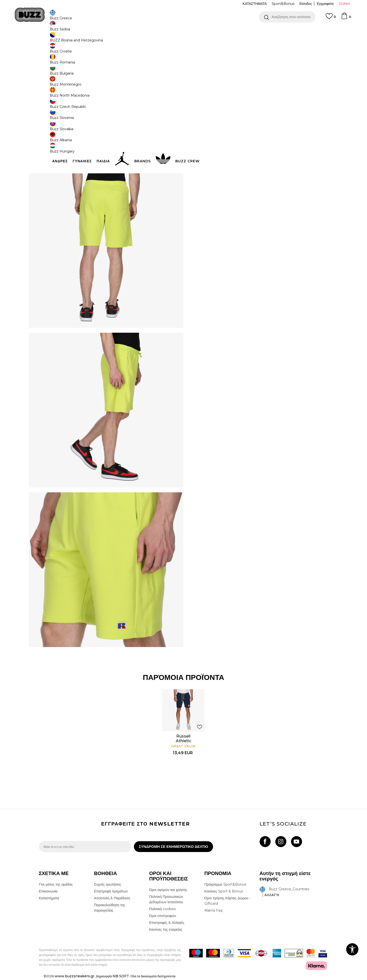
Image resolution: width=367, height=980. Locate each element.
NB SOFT (121, 977)
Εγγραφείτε (325, 4)
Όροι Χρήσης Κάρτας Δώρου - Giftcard (228, 902)
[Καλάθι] (346, 18)
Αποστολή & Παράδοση (112, 899)
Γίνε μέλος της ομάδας (56, 886)
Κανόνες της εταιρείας (166, 931)
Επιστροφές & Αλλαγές (167, 924)
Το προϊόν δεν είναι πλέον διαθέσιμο (231, 110)
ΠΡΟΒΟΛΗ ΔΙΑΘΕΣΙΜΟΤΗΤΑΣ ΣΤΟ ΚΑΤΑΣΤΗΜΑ (257, 155)
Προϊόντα (76, 39)
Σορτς (122, 39)
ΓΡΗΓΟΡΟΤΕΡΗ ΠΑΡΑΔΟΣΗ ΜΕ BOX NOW (169, 32)
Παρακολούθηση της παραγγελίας (110, 909)
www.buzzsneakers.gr (75, 977)
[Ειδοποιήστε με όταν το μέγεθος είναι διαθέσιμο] (201, 81)
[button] (287, 17)
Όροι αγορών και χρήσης (168, 891)
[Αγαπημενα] (331, 18)
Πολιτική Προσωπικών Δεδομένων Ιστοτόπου (166, 901)
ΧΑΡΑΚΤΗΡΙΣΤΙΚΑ (257, 139)
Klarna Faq (213, 912)
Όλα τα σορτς (106, 39)
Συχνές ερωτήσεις (108, 886)
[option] (183, 32)
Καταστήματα (49, 899)
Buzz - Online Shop (53, 39)
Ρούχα (90, 39)
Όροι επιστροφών (163, 917)
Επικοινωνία (48, 892)
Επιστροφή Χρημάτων (111, 892)
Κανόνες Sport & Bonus (224, 892)
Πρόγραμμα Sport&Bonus (225, 886)
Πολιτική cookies (163, 910)
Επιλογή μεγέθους (207, 73)
